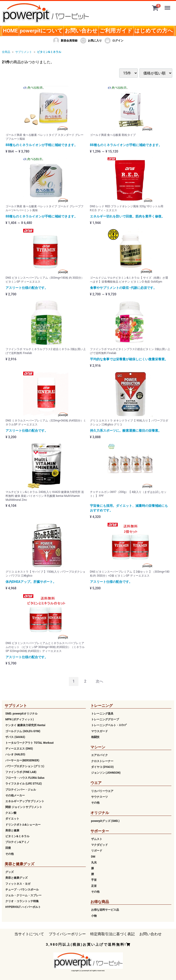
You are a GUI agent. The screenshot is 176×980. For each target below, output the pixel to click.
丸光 (94, 862)
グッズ (10, 872)
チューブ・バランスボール (22, 890)
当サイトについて (29, 934)
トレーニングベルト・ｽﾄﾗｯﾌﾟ (109, 725)
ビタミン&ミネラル (49, 52)
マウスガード (99, 731)
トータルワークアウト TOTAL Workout (29, 743)
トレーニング (102, 706)
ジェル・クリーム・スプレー (23, 895)
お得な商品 (100, 902)
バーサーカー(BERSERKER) (22, 760)
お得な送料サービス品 (105, 910)
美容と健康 (12, 830)
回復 (8, 848)
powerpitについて (41, 31)
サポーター (100, 831)
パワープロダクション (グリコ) (25, 766)
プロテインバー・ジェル (21, 790)
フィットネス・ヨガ (18, 884)
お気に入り (91, 41)
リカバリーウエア (102, 791)
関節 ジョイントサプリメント (24, 807)
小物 (94, 916)
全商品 (6, 52)
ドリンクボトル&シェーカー (23, 825)
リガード (97, 851)
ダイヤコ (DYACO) (102, 767)
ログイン (114, 41)
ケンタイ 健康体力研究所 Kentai (25, 725)
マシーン (98, 747)
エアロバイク (99, 755)
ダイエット (12, 819)
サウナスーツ (99, 797)
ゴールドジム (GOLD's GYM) (23, 731)
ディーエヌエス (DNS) (19, 749)
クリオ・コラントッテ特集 (22, 901)
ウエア (96, 783)
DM (93, 857)
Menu (168, 6)
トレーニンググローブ (105, 719)
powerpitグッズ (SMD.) (105, 821)
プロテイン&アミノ (17, 842)
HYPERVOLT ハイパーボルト (23, 907)
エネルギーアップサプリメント (25, 801)
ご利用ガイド (116, 31)
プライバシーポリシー (67, 934)
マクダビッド (99, 845)
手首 (94, 880)
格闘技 (95, 737)
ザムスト (97, 839)
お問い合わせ (81, 31)
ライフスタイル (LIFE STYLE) (24, 784)
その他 (10, 854)
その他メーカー (15, 795)
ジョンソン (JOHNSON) (106, 773)
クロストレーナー (102, 761)
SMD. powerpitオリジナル (21, 714)
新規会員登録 (65, 41)
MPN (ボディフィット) (19, 719)
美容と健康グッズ (19, 864)
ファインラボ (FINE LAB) (21, 772)
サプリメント (24, 52)
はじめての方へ (154, 31)
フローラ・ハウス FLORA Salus (25, 778)
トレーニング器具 (102, 714)
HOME (11, 31)
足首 (94, 886)
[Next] (99, 682)
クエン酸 (11, 813)
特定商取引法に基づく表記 (112, 934)
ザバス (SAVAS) (15, 737)
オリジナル (100, 813)
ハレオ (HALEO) (15, 754)
